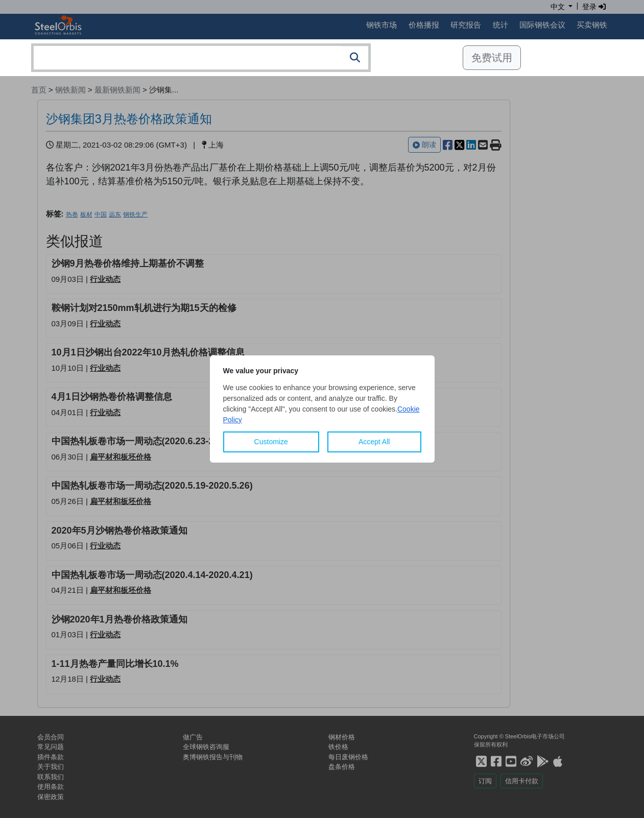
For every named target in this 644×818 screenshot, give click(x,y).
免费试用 (492, 58)
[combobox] (201, 58)
